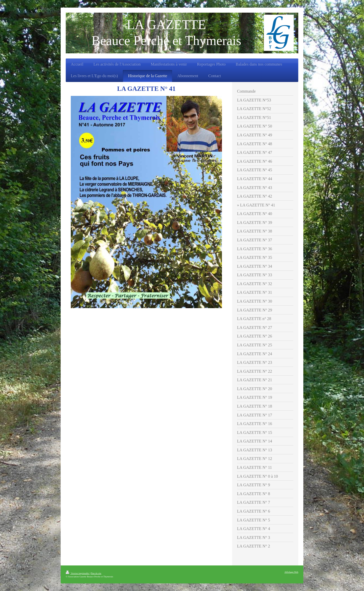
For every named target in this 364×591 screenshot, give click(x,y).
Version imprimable (78, 573)
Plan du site (96, 573)
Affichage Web (291, 572)
